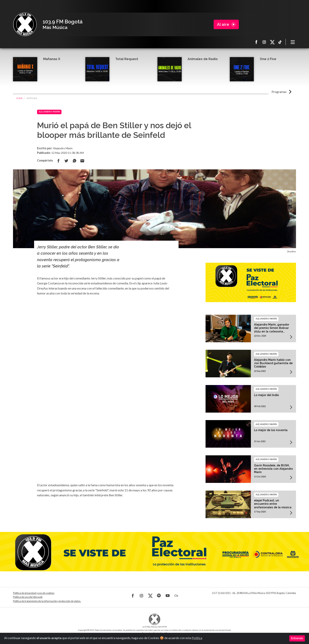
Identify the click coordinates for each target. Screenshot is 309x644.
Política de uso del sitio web (28, 597)
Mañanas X (52, 59)
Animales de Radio (203, 59)
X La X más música (272, 42)
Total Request (127, 59)
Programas (279, 92)
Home (19, 98)
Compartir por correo (82, 161)
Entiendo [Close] (297, 638)
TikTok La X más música (280, 42)
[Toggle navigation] (293, 42)
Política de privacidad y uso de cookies (34, 593)
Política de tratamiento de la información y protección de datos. (47, 601)
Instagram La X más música (264, 42)
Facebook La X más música (256, 42)
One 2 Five (268, 59)
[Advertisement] (106, 335)
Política (197, 638)
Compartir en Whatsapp (74, 161)
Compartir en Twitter (66, 161)
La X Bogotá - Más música (25, 24)
